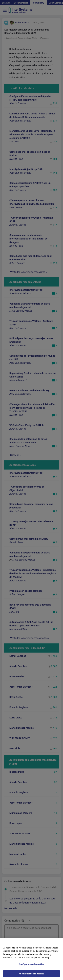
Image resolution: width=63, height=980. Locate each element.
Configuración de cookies (32, 967)
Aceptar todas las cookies (31, 976)
